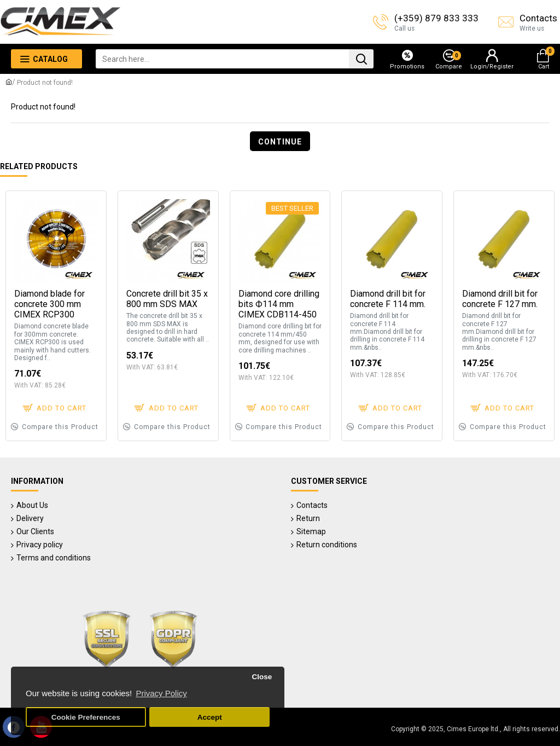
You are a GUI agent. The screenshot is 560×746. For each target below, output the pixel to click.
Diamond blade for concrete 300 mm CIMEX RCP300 (49, 304)
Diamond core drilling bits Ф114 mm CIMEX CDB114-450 (279, 304)
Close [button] (262, 677)
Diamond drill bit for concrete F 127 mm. (500, 299)
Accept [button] (210, 717)
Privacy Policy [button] (161, 693)
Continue (280, 142)
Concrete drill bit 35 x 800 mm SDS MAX (167, 299)
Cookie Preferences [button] (86, 717)
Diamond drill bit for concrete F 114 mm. (388, 299)
